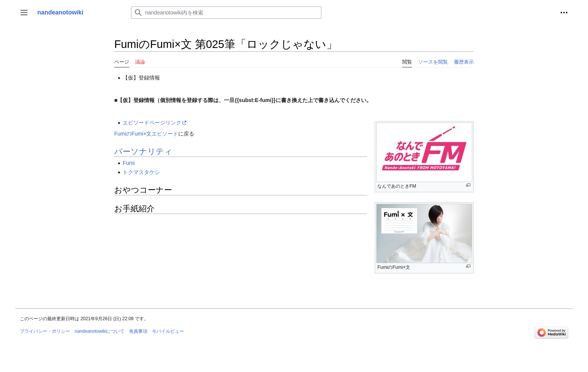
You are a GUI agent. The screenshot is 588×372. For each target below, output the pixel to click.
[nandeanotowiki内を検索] (226, 13)
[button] (24, 13)
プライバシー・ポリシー (45, 331)
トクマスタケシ (141, 172)
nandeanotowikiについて (100, 331)
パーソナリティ (143, 151)
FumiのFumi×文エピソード (146, 134)
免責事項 (138, 331)
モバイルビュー (168, 331)
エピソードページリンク (152, 123)
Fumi (129, 163)
